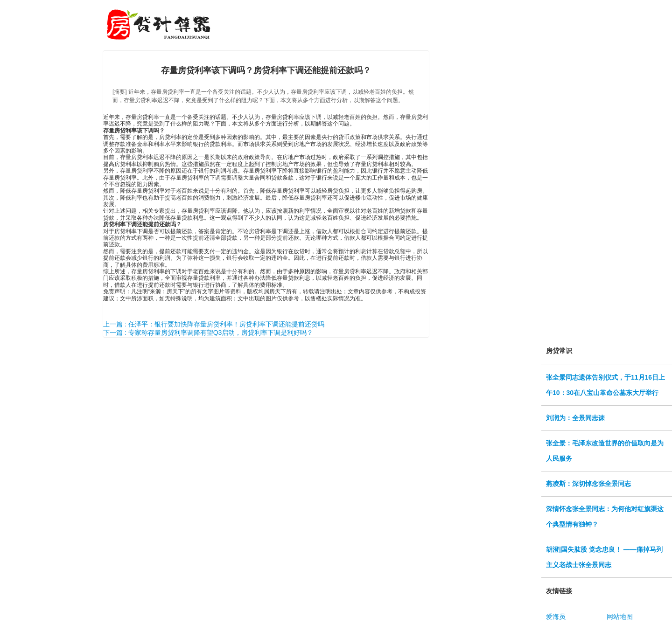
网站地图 (620, 617)
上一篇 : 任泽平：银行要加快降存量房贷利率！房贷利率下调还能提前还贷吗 (214, 324)
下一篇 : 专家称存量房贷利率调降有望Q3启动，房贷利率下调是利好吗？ (208, 333)
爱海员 (556, 617)
